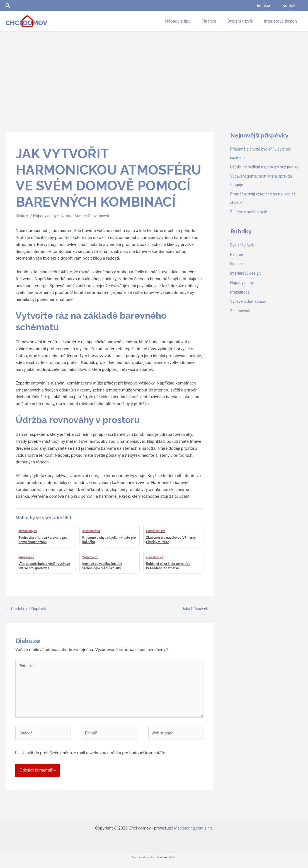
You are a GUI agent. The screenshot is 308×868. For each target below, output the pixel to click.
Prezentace (241, 301)
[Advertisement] (154, 73)
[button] (8, 6)
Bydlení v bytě (243, 253)
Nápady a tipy (47, 216)
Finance (237, 272)
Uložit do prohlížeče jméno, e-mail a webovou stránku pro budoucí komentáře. (95, 758)
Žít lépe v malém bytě (250, 220)
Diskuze (23, 216)
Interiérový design (247, 282)
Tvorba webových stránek (147, 863)
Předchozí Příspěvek (28, 609)
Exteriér (237, 263)
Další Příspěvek (196, 609)
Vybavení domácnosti (250, 310)
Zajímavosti (241, 319)
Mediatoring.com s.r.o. (193, 834)
